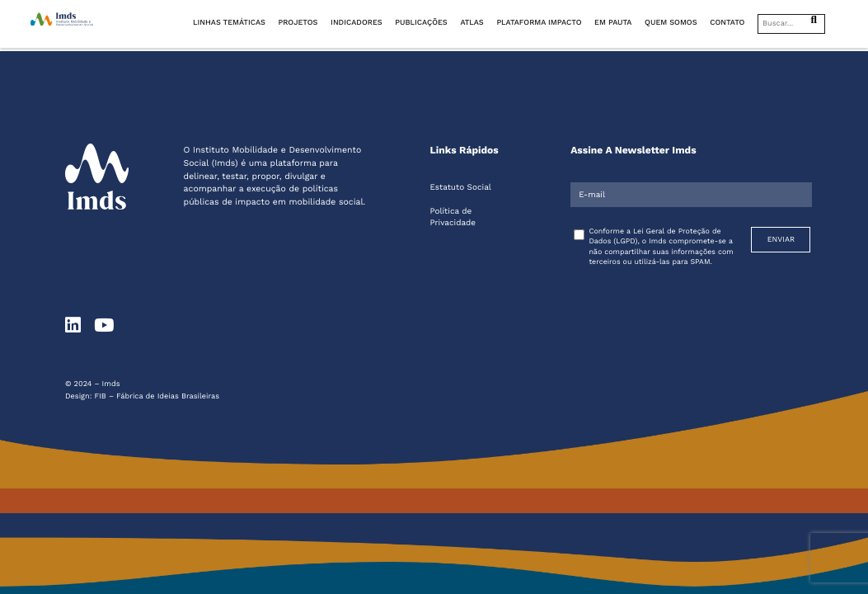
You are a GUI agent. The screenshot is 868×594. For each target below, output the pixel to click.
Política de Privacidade (453, 217)
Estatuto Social (460, 188)
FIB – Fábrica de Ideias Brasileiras (157, 396)
